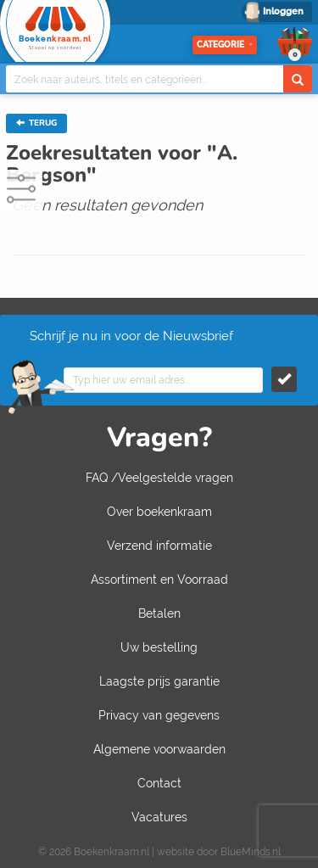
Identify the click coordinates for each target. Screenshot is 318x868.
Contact (159, 783)
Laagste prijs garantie (159, 681)
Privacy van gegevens (159, 715)
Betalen (159, 613)
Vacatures (159, 817)
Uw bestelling (159, 647)
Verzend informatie (159, 546)
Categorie (225, 45)
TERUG (36, 123)
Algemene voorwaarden (159, 749)
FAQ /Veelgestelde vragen (159, 478)
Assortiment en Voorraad (159, 580)
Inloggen (283, 11)
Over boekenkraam (159, 512)
